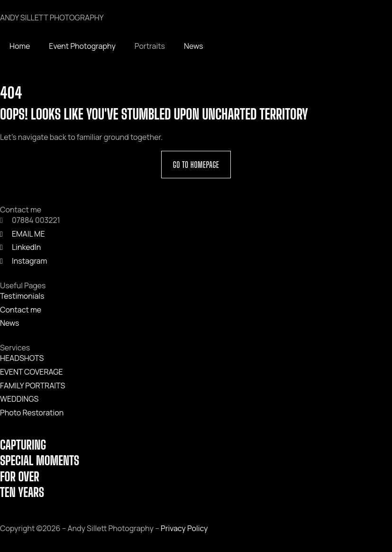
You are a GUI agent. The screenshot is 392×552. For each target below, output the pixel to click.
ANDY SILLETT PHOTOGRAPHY (52, 18)
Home (20, 46)
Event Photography (82, 46)
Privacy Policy (184, 528)
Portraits (150, 46)
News (193, 46)
